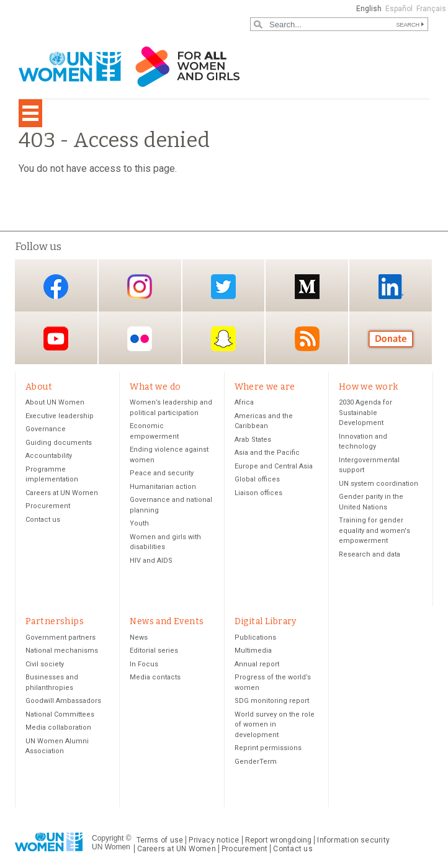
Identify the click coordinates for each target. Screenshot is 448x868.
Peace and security (162, 474)
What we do (155, 387)
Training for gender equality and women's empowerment (374, 532)
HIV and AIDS (151, 561)
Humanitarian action (163, 487)
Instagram (140, 286)
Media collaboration (58, 729)
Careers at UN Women (62, 494)
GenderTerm (256, 763)
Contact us (43, 520)
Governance (46, 430)
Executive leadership (60, 417)
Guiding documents (59, 443)
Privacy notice (214, 842)
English (369, 9)
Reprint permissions (268, 750)
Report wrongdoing (279, 842)
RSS (307, 339)
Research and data (370, 555)
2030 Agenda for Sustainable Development (365, 414)
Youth (139, 525)
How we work (369, 387)
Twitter (223, 286)
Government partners (60, 639)
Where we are (265, 387)
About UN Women (55, 404)
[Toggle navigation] (30, 113)
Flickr (140, 339)
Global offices (257, 481)
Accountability (49, 457)
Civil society (45, 666)
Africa (244, 404)
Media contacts (155, 679)
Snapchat (223, 339)
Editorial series (154, 652)
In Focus (144, 666)
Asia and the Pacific (267, 454)
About (39, 387)
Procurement (48, 507)
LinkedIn (391, 286)
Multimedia (253, 652)
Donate (391, 339)
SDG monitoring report (272, 703)
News (139, 639)
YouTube (56, 339)
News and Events (167, 623)
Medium (307, 286)
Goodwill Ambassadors (63, 703)
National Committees (60, 716)
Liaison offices (258, 494)
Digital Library (266, 623)
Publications (255, 639)
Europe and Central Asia (274, 467)
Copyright (108, 839)
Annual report (257, 666)
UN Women (111, 849)
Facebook (56, 286)
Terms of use (160, 842)
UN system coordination (379, 484)
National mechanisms (62, 652)
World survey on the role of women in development (275, 727)
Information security (353, 842)
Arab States (253, 440)
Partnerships (55, 623)
